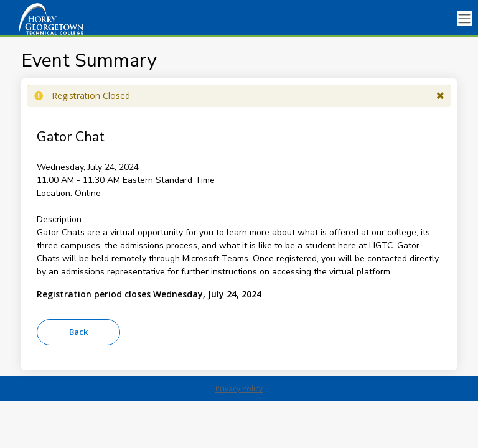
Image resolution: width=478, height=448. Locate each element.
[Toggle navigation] (464, 19)
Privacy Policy (239, 389)
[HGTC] (62, 19)
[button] (440, 96)
